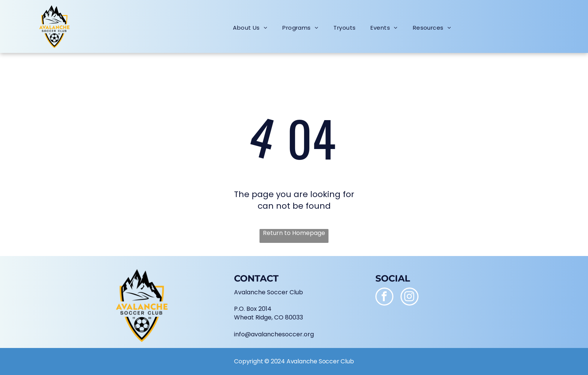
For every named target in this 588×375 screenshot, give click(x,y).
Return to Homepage (294, 233)
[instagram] (409, 297)
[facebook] (384, 297)
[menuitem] (250, 28)
